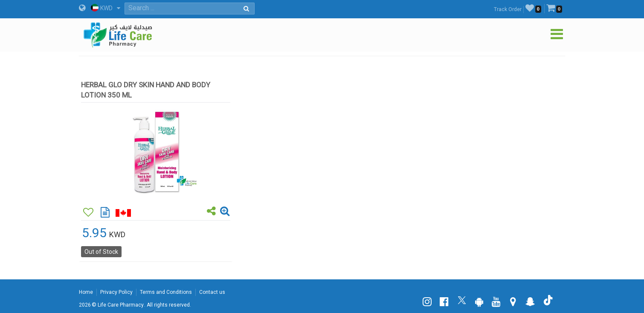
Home (86, 292)
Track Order (508, 9)
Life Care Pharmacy (121, 305)
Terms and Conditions (166, 292)
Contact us (212, 292)
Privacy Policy (116, 292)
